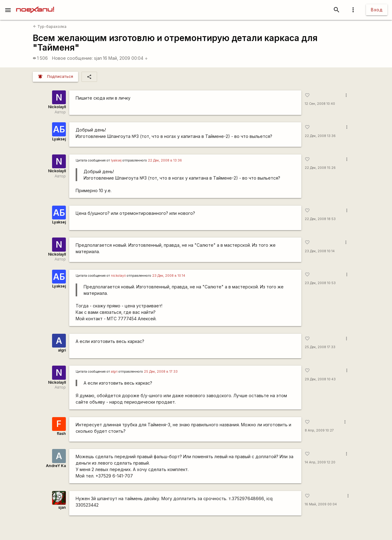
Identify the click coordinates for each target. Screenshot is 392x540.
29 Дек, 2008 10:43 (320, 379)
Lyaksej (59, 139)
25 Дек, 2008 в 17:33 (161, 372)
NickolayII (57, 107)
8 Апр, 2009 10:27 (319, 430)
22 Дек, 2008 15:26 (320, 168)
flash (61, 434)
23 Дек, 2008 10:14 (320, 251)
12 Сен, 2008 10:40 (320, 104)
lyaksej (116, 160)
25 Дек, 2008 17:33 (320, 347)
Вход (377, 10)
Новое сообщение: (72, 58)
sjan (98, 58)
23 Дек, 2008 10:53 (320, 283)
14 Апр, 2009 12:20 (320, 462)
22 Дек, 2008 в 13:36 (165, 160)
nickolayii (118, 276)
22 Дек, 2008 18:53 (320, 219)
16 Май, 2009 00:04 (125, 58)
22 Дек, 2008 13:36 (320, 136)
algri (62, 350)
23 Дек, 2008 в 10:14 (169, 276)
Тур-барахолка (50, 27)
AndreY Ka (56, 466)
